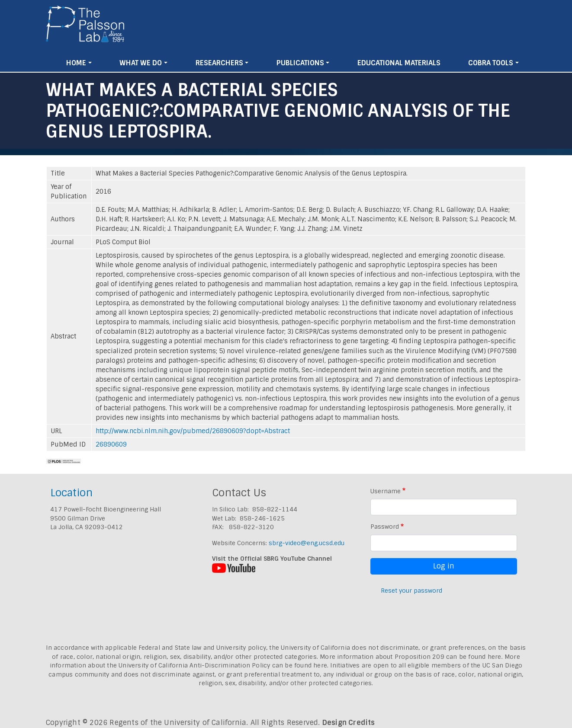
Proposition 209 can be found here (448, 657)
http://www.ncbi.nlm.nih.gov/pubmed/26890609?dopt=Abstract (193, 431)
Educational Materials (399, 63)
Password (385, 527)
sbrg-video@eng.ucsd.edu (307, 543)
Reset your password (411, 591)
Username (386, 491)
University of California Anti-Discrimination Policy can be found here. (223, 665)
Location (71, 493)
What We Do (141, 63)
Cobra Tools (491, 63)
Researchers (219, 63)
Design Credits (349, 723)
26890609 (111, 444)
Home (76, 63)
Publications (300, 63)
